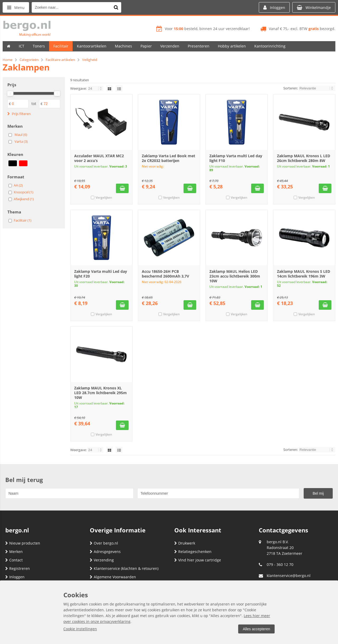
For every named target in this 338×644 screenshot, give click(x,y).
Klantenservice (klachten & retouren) (124, 568)
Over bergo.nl (104, 543)
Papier (146, 46)
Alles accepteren (256, 629)
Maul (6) (21, 135)
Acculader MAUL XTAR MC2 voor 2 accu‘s (99, 158)
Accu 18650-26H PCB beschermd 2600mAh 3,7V (165, 274)
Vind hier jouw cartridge (198, 560)
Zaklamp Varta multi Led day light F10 (236, 158)
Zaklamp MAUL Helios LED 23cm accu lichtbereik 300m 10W (235, 276)
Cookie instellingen (80, 629)
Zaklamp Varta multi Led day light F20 (101, 274)
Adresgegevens (105, 552)
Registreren (18, 568)
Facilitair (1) (23, 220)
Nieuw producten (23, 543)
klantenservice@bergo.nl (289, 576)
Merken (14, 552)
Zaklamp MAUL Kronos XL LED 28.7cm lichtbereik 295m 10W (100, 393)
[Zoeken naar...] (116, 7)
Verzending (102, 560)
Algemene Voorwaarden (113, 577)
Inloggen (15, 577)
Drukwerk (185, 543)
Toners (39, 46)
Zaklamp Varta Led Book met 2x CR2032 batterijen (168, 158)
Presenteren (199, 46)
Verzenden (170, 46)
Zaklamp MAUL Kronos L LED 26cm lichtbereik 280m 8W (304, 158)
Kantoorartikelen (92, 46)
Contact (14, 560)
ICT (22, 46)
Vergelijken (104, 197)
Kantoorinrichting (270, 46)
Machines (123, 46)
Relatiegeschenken (193, 552)
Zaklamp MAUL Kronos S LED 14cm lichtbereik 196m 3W (304, 274)
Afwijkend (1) (24, 199)
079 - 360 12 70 (280, 564)
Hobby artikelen (232, 46)
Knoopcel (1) (24, 192)
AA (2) (18, 185)
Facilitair (61, 46)
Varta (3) (21, 141)
